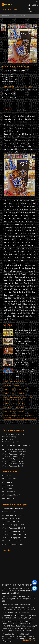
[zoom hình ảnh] (34, 60)
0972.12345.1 (8, 439)
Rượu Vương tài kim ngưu (11, 495)
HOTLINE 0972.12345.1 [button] (10, 9)
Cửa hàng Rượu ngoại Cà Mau (12, 461)
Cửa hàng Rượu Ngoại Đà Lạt (12, 459)
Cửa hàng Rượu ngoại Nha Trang (13, 454)
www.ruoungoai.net (11, 442)
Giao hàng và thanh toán (11, 518)
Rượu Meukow (7, 488)
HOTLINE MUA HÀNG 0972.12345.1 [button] (18, 87)
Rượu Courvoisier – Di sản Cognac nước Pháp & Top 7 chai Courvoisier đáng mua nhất (25, 352)
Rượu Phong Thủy (8, 492)
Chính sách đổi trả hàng (10, 522)
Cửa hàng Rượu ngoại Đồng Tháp (14, 452)
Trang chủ (6, 16)
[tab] (9, 110)
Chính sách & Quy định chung (12, 509)
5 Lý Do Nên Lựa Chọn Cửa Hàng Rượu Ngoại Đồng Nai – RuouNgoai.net (25, 341)
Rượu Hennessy (7, 485)
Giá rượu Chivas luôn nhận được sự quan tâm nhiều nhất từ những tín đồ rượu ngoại (25, 373)
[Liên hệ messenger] (34, 589)
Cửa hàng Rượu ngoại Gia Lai (12, 466)
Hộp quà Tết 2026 (8, 498)
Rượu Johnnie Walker (9, 479)
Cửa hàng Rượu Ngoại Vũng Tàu (13, 456)
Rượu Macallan (7, 482)
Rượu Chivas (6, 476)
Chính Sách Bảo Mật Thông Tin (13, 515)
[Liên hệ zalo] (34, 583)
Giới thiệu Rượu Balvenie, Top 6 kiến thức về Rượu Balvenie (26, 332)
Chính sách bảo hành (9, 512)
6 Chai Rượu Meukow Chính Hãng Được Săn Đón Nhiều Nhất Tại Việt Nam (25, 362)
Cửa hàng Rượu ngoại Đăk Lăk (13, 464)
